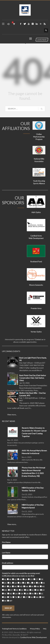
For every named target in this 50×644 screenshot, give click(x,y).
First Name (6, 542)
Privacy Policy (35, 629)
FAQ (45, 629)
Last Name (6, 553)
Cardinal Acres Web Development (33, 637)
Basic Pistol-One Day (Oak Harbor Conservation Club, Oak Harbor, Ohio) (33, 378)
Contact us (39, 339)
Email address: (8, 563)
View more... (12, 415)
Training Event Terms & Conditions (14, 629)
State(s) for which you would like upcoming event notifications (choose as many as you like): (21, 575)
